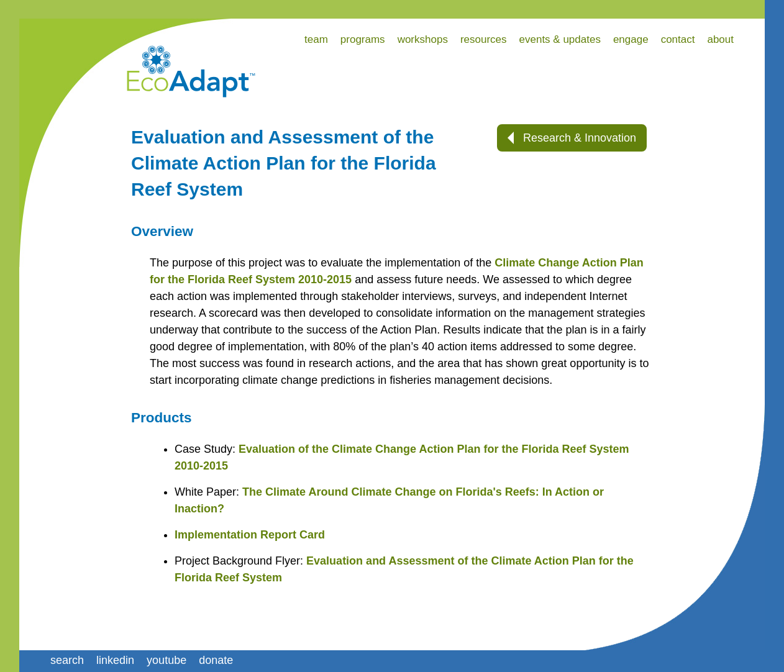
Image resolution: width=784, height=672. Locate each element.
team (316, 39)
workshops (423, 39)
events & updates (560, 39)
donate (216, 660)
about (720, 39)
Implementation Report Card (250, 535)
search (67, 660)
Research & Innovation (572, 138)
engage (631, 39)
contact (678, 39)
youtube (166, 660)
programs (363, 39)
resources (484, 39)
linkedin (115, 660)
